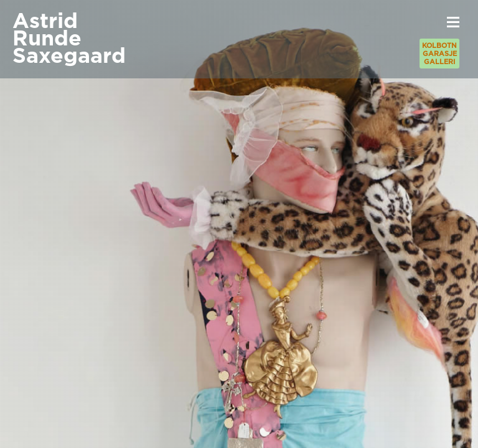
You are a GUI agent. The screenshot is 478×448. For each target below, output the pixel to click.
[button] (453, 22)
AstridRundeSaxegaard (69, 39)
